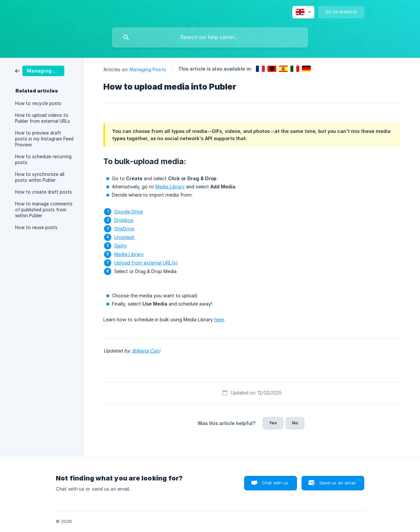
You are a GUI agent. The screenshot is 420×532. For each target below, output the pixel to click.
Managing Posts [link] (148, 69)
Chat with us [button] (275, 483)
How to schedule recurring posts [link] (43, 160)
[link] (40, 70)
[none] (303, 12)
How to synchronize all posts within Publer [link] (40, 177)
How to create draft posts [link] (43, 192)
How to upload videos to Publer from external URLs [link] (42, 118)
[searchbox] (210, 37)
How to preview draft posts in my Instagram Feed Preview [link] (44, 139)
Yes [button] (273, 423)
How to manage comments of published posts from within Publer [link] (44, 210)
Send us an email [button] (337, 483)
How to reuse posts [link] (36, 227)
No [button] (295, 423)
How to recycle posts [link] (38, 103)
